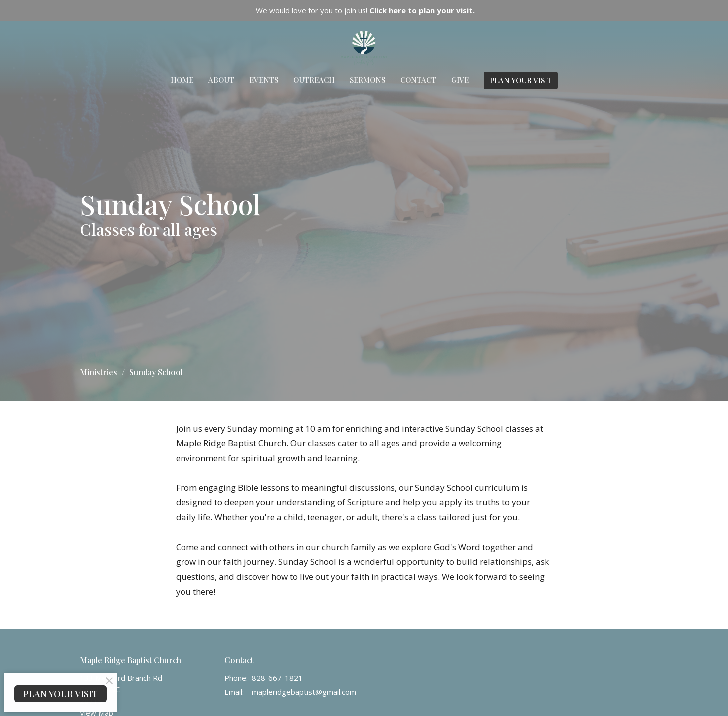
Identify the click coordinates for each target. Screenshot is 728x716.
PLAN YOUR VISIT (521, 80)
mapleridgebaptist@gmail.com (304, 692)
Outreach (314, 80)
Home (182, 80)
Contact (418, 80)
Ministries (98, 372)
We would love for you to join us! (365, 10)
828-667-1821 (277, 678)
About (221, 80)
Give (460, 80)
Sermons (367, 80)
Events (264, 80)
